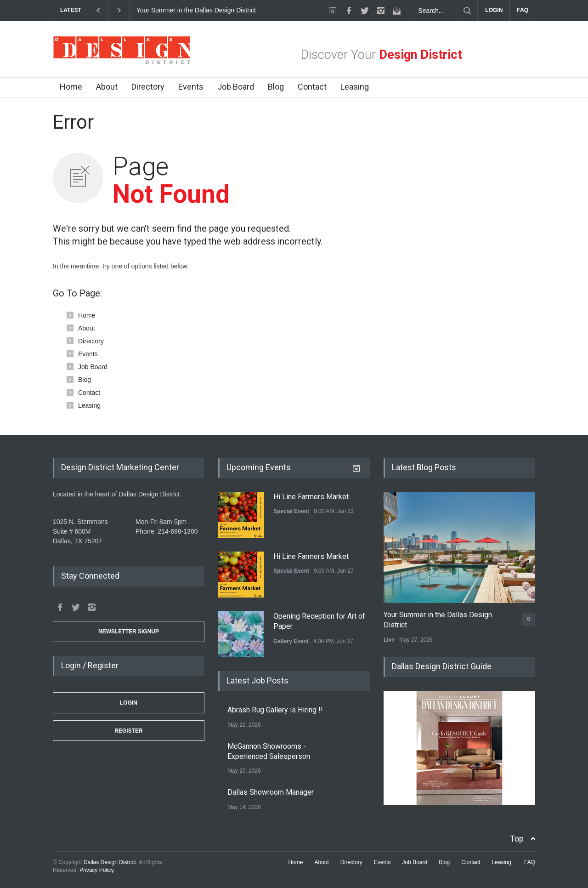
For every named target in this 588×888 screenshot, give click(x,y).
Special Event (291, 511)
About (107, 87)
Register (128, 731)
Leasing (355, 87)
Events (191, 87)
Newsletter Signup (129, 632)
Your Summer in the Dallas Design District (197, 10)
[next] (119, 10)
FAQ (523, 10)
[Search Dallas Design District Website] (434, 11)
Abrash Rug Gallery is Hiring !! (275, 710)
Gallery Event (291, 641)
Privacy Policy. (97, 870)
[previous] (98, 10)
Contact (312, 87)
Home (71, 87)
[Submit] (467, 11)
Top (517, 839)
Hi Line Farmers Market (311, 497)
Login (129, 703)
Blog (276, 87)
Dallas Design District (110, 862)
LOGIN (494, 10)
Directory (148, 87)
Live (389, 640)
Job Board (236, 87)
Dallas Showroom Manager (271, 792)
